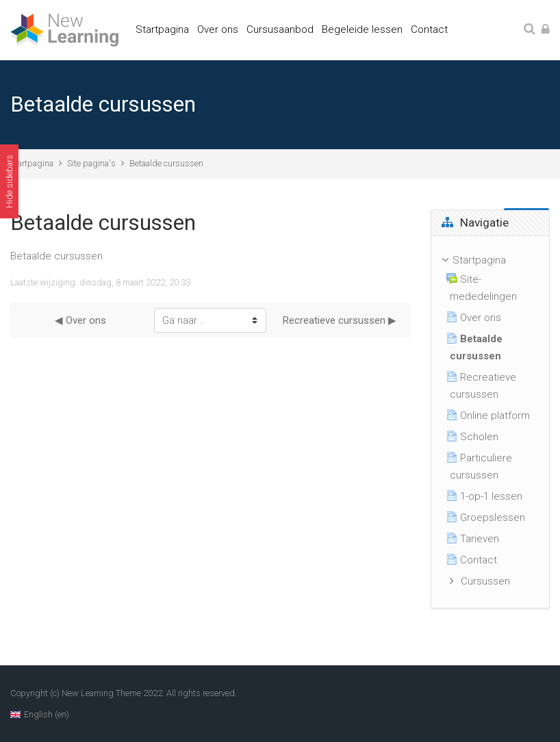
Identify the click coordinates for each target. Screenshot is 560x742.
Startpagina (162, 29)
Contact (429, 29)
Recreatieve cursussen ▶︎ (340, 320)
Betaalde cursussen (166, 163)
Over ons (218, 29)
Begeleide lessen (362, 29)
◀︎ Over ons (80, 320)
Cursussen (485, 581)
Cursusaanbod (280, 29)
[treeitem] (491, 422)
